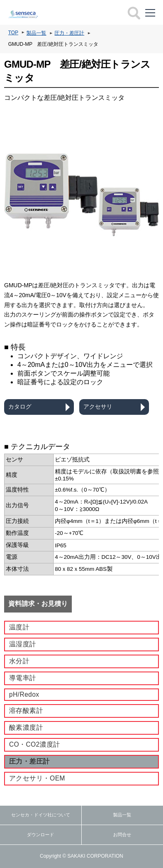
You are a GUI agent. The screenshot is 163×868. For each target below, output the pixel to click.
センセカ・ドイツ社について (41, 815)
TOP (13, 33)
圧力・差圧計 (69, 33)
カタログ (20, 407)
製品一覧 (36, 33)
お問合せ (122, 835)
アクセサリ (98, 407)
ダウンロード (40, 835)
